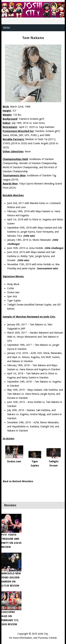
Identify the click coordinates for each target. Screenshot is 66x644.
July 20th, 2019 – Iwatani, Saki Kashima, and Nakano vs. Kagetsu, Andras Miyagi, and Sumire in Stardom (34, 414)
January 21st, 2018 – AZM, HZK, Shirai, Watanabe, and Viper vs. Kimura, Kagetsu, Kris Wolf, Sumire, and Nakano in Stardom (35, 357)
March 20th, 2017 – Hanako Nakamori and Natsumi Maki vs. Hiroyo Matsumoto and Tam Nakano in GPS (35, 337)
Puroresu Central (47, 638)
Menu (7, 28)
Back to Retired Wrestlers (18, 481)
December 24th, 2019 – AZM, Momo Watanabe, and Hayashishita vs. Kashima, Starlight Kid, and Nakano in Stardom (33, 426)
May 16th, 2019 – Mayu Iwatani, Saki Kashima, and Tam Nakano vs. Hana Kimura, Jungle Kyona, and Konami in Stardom (35, 394)
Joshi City (43, 634)
